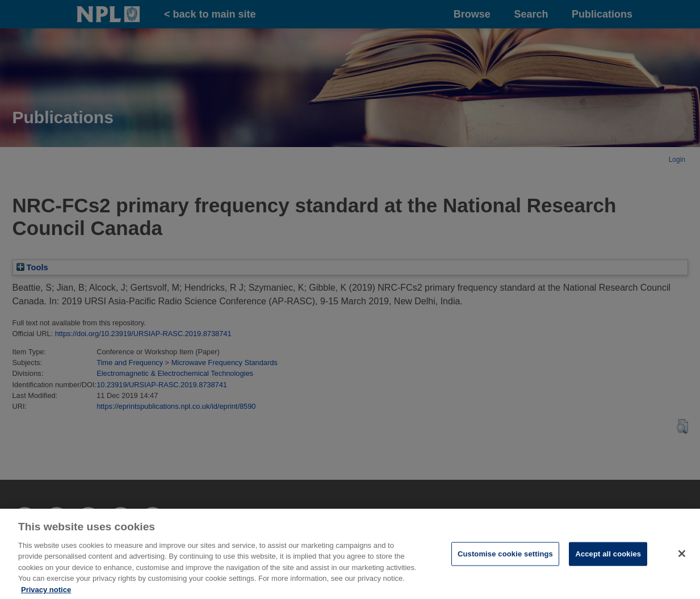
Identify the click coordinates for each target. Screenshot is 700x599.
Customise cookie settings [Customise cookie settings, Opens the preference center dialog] (505, 560)
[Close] (682, 560)
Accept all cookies (608, 560)
